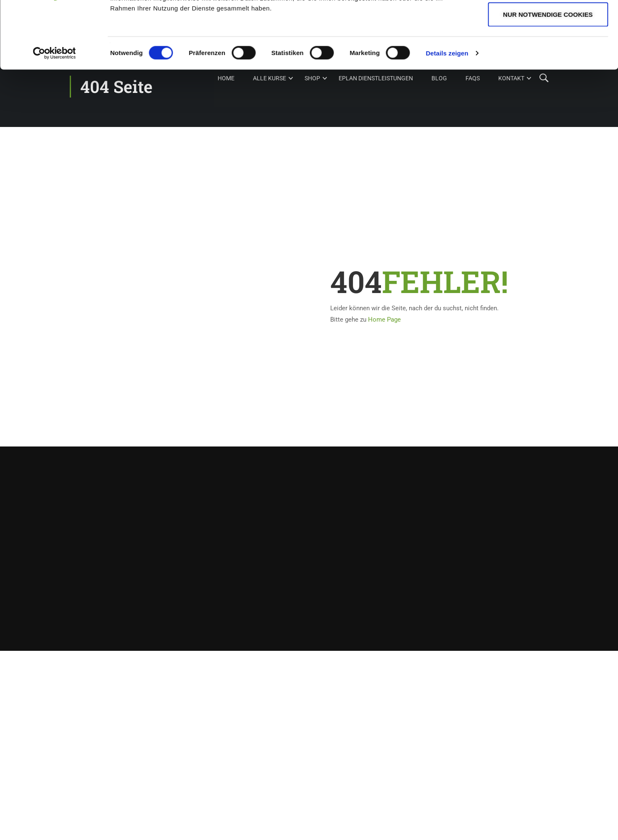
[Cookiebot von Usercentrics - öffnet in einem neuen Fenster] (54, 116)
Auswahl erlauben (548, 50)
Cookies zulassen (548, 22)
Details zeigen (447, 116)
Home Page (384, 320)
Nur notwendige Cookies (548, 77)
